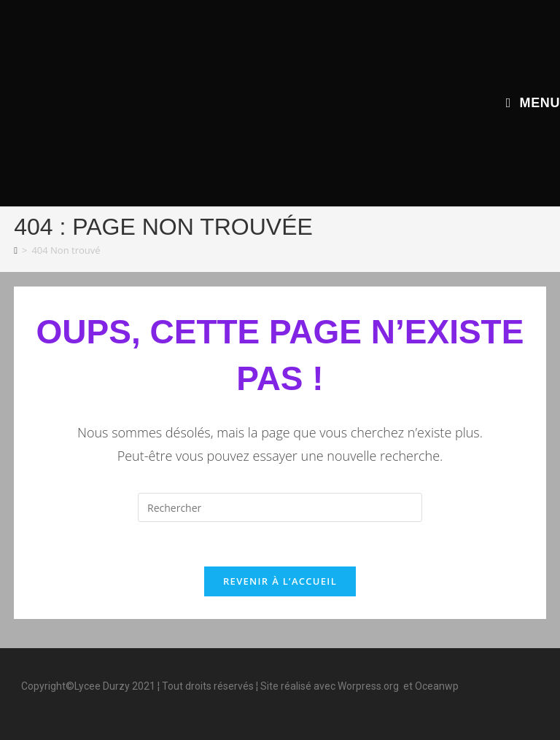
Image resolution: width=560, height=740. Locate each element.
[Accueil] (16, 250)
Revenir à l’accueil (280, 581)
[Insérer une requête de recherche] (280, 507)
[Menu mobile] (533, 103)
